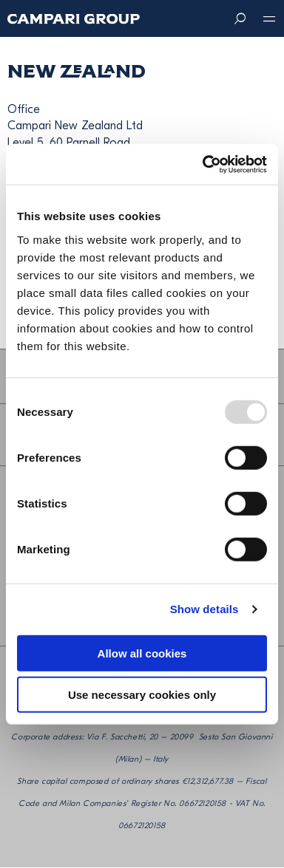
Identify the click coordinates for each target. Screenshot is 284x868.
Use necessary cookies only (142, 695)
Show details (204, 609)
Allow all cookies (142, 653)
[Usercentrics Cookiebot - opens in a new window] (203, 164)
